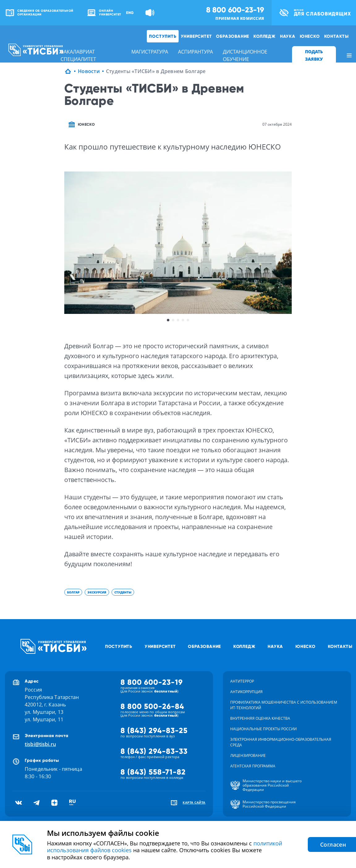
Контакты (337, 36)
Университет (196, 36)
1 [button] (168, 320)
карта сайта (194, 802)
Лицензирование (248, 755)
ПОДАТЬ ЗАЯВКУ (314, 55)
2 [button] (173, 320)
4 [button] (183, 320)
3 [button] (178, 320)
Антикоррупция (246, 692)
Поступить (163, 36)
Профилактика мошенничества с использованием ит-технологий (284, 705)
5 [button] (188, 320)
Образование (233, 36)
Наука (288, 36)
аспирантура (195, 52)
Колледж (265, 36)
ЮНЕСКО (310, 36)
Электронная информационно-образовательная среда (281, 742)
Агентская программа (253, 766)
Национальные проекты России (263, 729)
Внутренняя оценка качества (260, 718)
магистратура (150, 52)
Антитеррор (242, 681)
